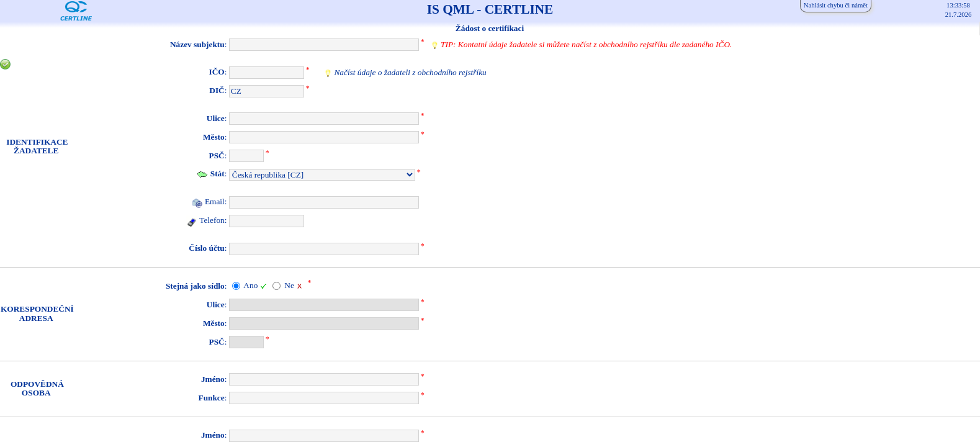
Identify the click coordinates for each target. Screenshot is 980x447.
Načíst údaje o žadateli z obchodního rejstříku (410, 72)
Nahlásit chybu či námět (836, 5)
